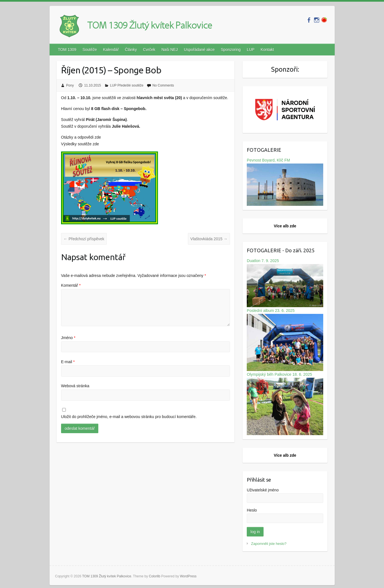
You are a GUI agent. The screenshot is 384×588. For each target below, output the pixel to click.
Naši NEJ (169, 50)
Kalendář (111, 50)
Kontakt (267, 50)
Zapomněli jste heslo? (269, 544)
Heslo (252, 510)
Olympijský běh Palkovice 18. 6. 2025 (285, 404)
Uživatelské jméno (263, 490)
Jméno (68, 338)
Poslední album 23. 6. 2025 (285, 340)
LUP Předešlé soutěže (127, 85)
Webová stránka (75, 386)
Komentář (71, 285)
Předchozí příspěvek (84, 239)
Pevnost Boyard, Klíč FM (285, 182)
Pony (70, 85)
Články (131, 50)
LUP (251, 50)
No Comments (163, 85)
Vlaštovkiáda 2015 (209, 239)
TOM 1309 (67, 50)
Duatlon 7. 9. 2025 (285, 283)
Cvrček (149, 50)
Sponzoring (231, 50)
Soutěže (89, 50)
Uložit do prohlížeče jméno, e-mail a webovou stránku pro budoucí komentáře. (129, 417)
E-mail (68, 362)
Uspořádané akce (199, 50)
